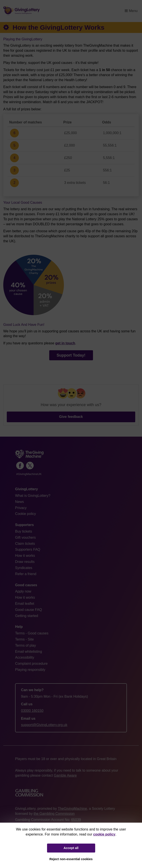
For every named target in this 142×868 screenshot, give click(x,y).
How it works (25, 556)
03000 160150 (32, 711)
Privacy (21, 508)
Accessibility (25, 657)
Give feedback (71, 417)
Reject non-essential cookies (71, 859)
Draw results (25, 562)
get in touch (65, 343)
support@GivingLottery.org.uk (44, 725)
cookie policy (104, 834)
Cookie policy (25, 514)
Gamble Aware (65, 775)
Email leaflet (25, 604)
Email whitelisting (29, 652)
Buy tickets (24, 531)
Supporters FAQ (28, 549)
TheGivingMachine (72, 809)
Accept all (71, 848)
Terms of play (25, 645)
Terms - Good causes (32, 633)
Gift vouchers (25, 537)
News (19, 502)
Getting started (27, 616)
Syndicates (24, 568)
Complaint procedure (31, 664)
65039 (76, 820)
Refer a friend (26, 574)
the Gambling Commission (54, 814)
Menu (131, 11)
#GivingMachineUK (29, 474)
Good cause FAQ (29, 610)
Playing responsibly (30, 670)
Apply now (23, 591)
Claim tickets (25, 544)
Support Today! (71, 355)
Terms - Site (24, 639)
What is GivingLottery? (33, 496)
